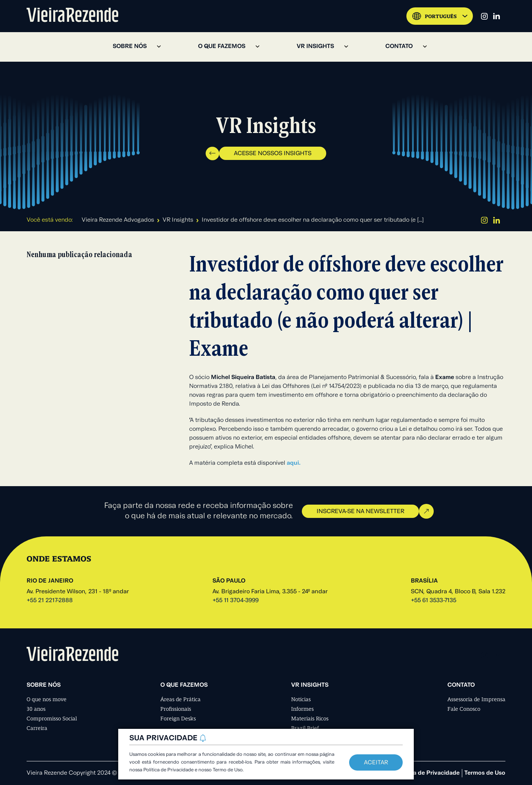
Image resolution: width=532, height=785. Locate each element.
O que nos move (47, 699)
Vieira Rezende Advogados (118, 220)
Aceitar (376, 763)
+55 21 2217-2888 (50, 601)
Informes (302, 709)
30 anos (36, 709)
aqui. (294, 463)
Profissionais (176, 709)
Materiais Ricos (310, 719)
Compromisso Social (52, 719)
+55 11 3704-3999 (236, 601)
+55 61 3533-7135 (434, 601)
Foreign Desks (178, 719)
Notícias (301, 699)
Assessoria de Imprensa (476, 699)
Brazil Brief (305, 728)
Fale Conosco (464, 709)
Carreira (37, 728)
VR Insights (178, 220)
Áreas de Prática (180, 699)
